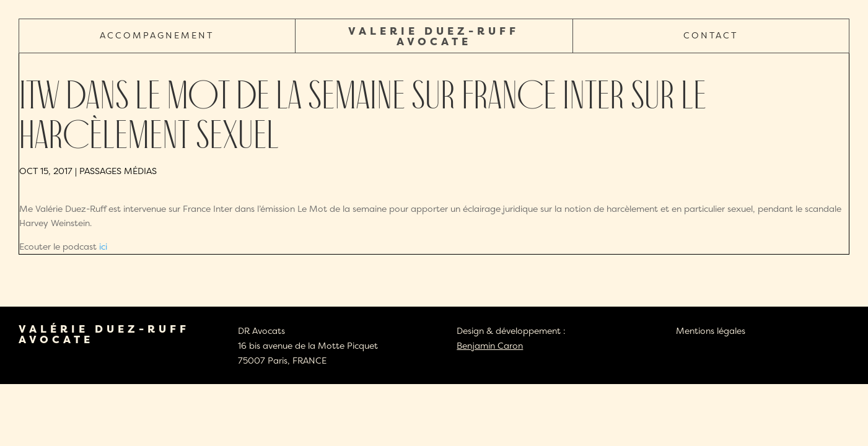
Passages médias (118, 171)
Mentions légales (711, 330)
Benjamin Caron (490, 345)
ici (103, 246)
